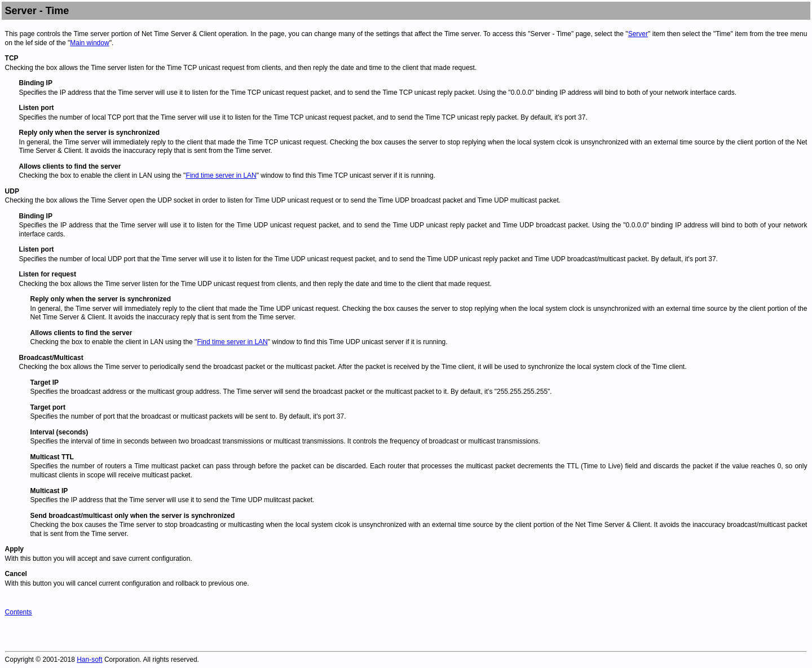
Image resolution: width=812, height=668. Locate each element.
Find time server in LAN (221, 175)
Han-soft (89, 660)
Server (638, 34)
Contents (19, 612)
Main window (89, 43)
